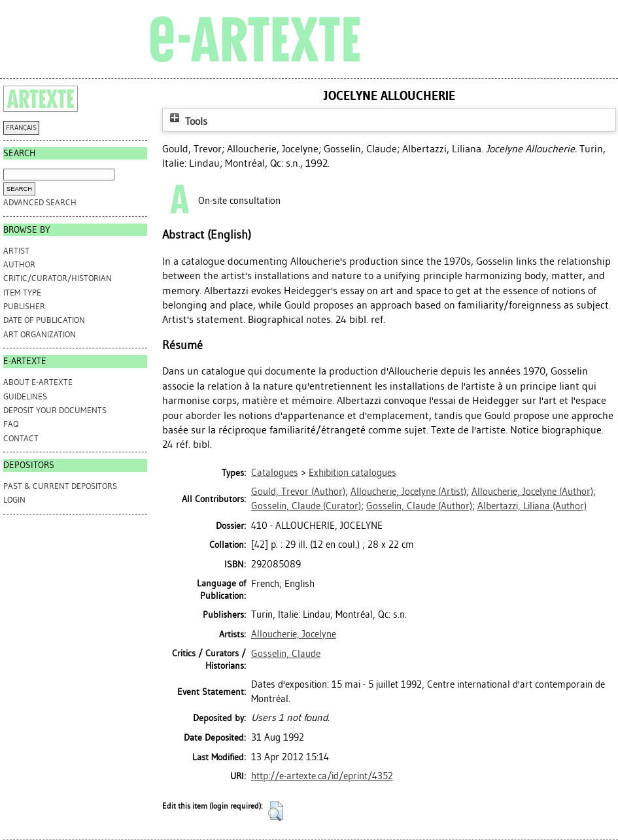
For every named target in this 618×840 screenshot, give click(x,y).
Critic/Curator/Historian (58, 278)
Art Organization (40, 334)
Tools (187, 121)
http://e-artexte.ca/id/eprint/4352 (322, 776)
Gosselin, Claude (286, 654)
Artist (16, 251)
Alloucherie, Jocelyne (294, 634)
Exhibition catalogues (352, 473)
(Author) (298, 492)
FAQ (11, 424)
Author (19, 264)
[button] (276, 811)
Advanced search (40, 202)
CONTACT (21, 438)
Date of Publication (44, 320)
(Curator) (306, 506)
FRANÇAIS (21, 128)
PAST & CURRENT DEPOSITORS (60, 486)
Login (14, 500)
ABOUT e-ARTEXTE (38, 382)
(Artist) (408, 492)
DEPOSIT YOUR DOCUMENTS (55, 410)
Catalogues (275, 473)
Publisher (24, 306)
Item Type (22, 293)
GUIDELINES (25, 396)
